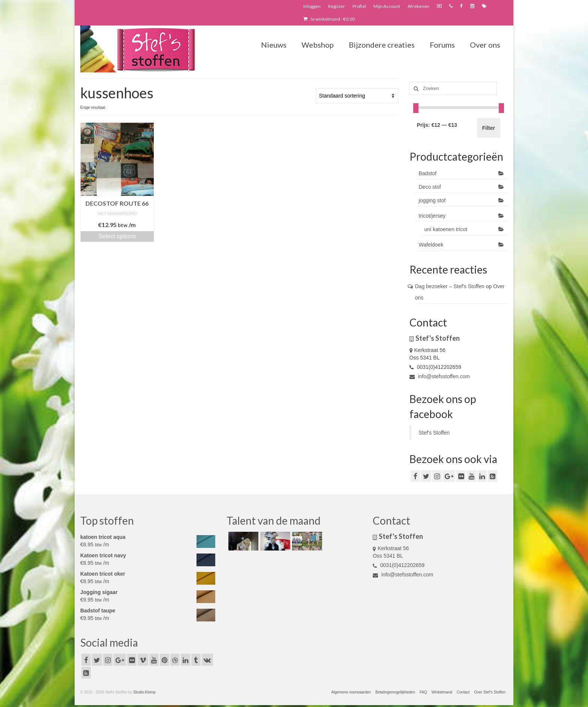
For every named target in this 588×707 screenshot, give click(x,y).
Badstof (428, 173)
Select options (117, 236)
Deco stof (430, 187)
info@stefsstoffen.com (440, 376)
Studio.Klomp (144, 692)
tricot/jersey (432, 216)
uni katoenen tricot (446, 229)
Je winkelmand (329, 19)
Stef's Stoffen (434, 433)
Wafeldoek (431, 245)
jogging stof (432, 200)
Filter (489, 128)
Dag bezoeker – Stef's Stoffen (450, 286)
